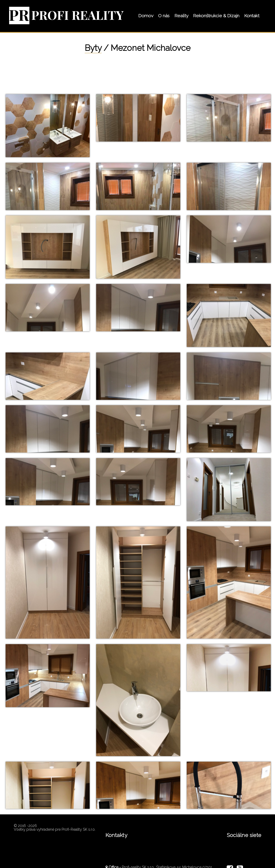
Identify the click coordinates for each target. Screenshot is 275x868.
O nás (164, 16)
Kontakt (252, 16)
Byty (93, 48)
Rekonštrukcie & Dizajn (216, 16)
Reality (181, 16)
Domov (146, 16)
